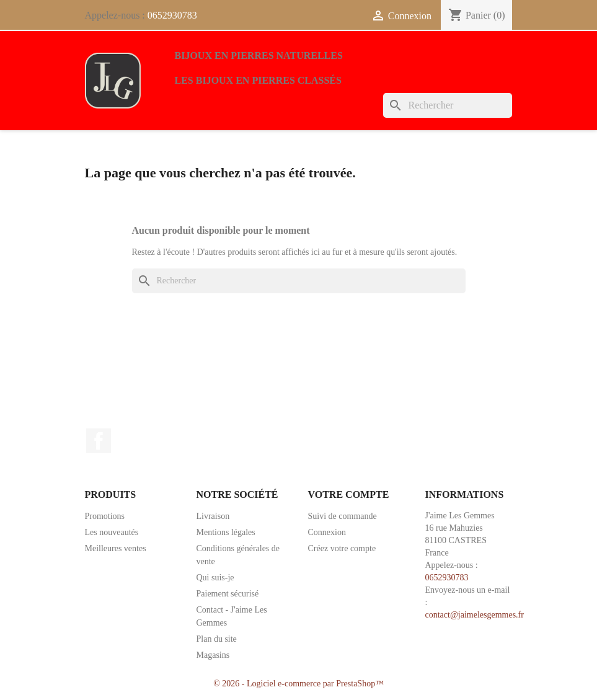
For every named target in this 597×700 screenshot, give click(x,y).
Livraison (213, 516)
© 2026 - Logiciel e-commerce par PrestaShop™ (298, 684)
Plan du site (217, 639)
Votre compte (349, 494)
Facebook (99, 441)
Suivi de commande (343, 516)
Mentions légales (226, 532)
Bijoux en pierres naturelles (259, 55)
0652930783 (172, 15)
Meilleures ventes (116, 548)
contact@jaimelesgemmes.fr (475, 615)
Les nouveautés (112, 532)
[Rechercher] (448, 105)
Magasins (213, 655)
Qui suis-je (215, 578)
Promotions (105, 516)
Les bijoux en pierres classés (258, 80)
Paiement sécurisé (228, 594)
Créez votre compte (342, 548)
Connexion (327, 532)
